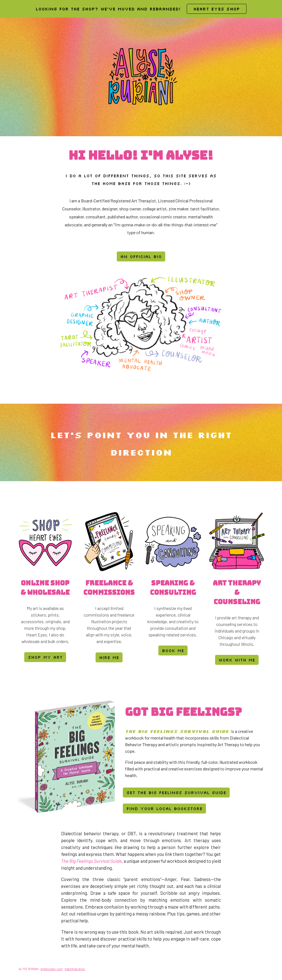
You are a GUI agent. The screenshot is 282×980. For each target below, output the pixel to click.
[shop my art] (45, 657)
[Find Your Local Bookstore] (164, 808)
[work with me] (237, 660)
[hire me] (109, 657)
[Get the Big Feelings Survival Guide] (176, 792)
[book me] (173, 650)
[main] (141, 155)
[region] (141, 9)
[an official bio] (141, 256)
